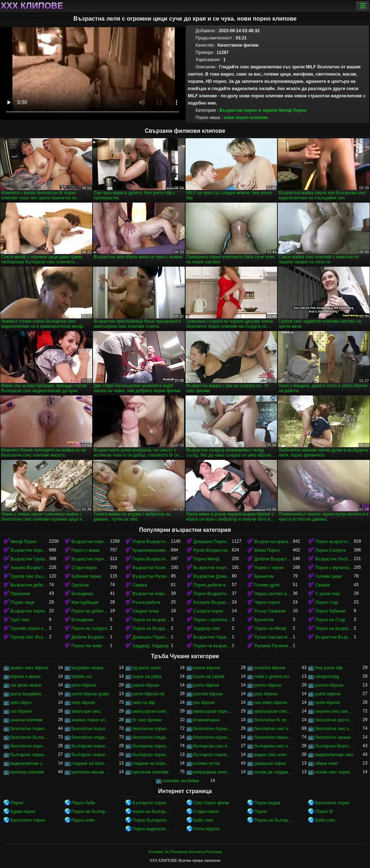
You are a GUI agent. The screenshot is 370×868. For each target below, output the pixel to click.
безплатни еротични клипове (334, 720)
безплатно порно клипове (273, 737)
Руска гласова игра (273, 637)
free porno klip (329, 668)
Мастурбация (85, 602)
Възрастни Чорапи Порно (213, 637)
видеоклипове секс (334, 755)
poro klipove (266, 694)
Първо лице (22, 602)
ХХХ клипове (32, 6)
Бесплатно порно (28, 820)
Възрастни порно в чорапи (249, 110)
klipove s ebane (25, 677)
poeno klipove (146, 685)
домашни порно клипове (273, 763)
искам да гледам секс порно (273, 772)
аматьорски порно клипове (213, 711)
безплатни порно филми (152, 729)
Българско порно (149, 803)
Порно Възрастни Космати (213, 594)
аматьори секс (86, 711)
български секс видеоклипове (213, 746)
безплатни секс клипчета (334, 729)
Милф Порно (293, 110)
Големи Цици (328, 576)
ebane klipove (207, 668)
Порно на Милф (270, 628)
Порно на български (91, 812)
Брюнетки (264, 576)
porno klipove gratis (90, 694)
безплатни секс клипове (273, 729)
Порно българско (150, 820)
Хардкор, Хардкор (150, 646)
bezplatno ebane (88, 668)
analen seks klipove (29, 668)
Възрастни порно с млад (91, 542)
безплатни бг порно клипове (273, 720)
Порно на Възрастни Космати (152, 628)
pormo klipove (268, 685)
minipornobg (327, 677)
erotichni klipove (270, 668)
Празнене (20, 594)
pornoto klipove (208, 694)
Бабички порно (87, 576)
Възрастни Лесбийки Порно (334, 559)
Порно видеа (267, 803)
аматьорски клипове (152, 711)
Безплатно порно (332, 803)
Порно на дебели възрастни (91, 611)
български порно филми (152, 746)
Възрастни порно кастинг (152, 594)
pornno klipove (329, 685)
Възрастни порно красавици (91, 559)
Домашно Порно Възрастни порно (213, 542)
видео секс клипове (273, 755)
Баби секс (325, 820)
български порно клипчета (91, 746)
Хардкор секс (207, 628)
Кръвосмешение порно (152, 550)
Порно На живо (87, 646)
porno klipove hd (148, 694)
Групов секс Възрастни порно (30, 576)
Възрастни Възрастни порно (334, 637)
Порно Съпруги (330, 550)
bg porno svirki (146, 668)
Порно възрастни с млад (334, 542)
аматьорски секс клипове (273, 711)
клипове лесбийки (181, 781)
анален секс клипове (334, 711)
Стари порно (84, 568)
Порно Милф (207, 559)
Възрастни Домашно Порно (213, 576)
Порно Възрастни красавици (152, 542)
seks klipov (21, 703)
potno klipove (328, 694)
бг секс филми (147, 720)
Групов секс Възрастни (30, 637)
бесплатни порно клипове (30, 746)
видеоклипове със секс (30, 763)
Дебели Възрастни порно (273, 559)
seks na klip (144, 703)
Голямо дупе (267, 585)
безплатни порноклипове (213, 729)
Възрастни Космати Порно (152, 568)
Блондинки (82, 620)
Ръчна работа (146, 602)
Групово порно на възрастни (30, 628)
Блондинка (83, 594)
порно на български (152, 812)
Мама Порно (267, 550)
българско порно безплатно (30, 755)
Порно (17, 803)
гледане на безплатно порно (91, 763)
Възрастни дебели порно (30, 585)
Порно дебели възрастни (213, 585)
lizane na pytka (147, 677)
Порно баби (83, 803)
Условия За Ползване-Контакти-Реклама (185, 852)
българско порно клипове (91, 755)
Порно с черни (269, 568)
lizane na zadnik (209, 677)
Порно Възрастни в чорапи (152, 559)
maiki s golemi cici (272, 677)
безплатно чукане (333, 737)
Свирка (140, 585)
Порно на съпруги (90, 628)
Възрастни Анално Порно (213, 568)
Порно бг (324, 812)
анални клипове (27, 720)
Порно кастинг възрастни (273, 594)
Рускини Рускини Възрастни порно (273, 646)
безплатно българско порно (30, 737)
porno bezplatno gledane (30, 694)
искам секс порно (333, 772)
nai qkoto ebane (26, 685)
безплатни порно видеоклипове (30, 729)
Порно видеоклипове (152, 829)
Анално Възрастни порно (30, 568)
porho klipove (206, 685)
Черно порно (267, 602)
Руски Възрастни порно (213, 550)
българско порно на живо (152, 755)
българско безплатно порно (334, 746)
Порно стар (326, 602)
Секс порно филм (211, 803)
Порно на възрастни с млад (152, 620)
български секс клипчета (273, 746)
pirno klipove (84, 685)
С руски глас (328, 594)
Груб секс (20, 620)
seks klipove (83, 703)
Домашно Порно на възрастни (152, 637)
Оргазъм (80, 585)
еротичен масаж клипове (91, 772)
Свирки (322, 585)
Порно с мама (86, 550)
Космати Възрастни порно (213, 602)
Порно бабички (330, 611)
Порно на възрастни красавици (334, 628)
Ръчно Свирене (270, 611)
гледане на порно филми (152, 763)
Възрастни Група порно (30, 559)
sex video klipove (271, 703)
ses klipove (204, 703)
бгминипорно (207, 720)
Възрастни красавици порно (273, 542)
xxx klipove (21, 711)
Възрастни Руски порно (152, 576)
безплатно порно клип (213, 737)
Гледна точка (146, 611)
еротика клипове (27, 772)
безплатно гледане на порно (91, 737)
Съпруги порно (209, 611)
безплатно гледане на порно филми (152, 737)
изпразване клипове (213, 772)
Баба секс (203, 820)
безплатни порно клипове (91, 729)
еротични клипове (150, 772)
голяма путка (207, 763)
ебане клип (326, 763)
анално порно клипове (91, 720)
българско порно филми (213, 755)
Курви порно (23, 812)
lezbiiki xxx (82, 677)
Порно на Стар (330, 620)
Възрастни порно (28, 611)
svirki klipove (327, 703)
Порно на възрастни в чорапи (213, 646)
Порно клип (83, 820)
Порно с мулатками (334, 568)
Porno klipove (207, 829)
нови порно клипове (246, 118)
